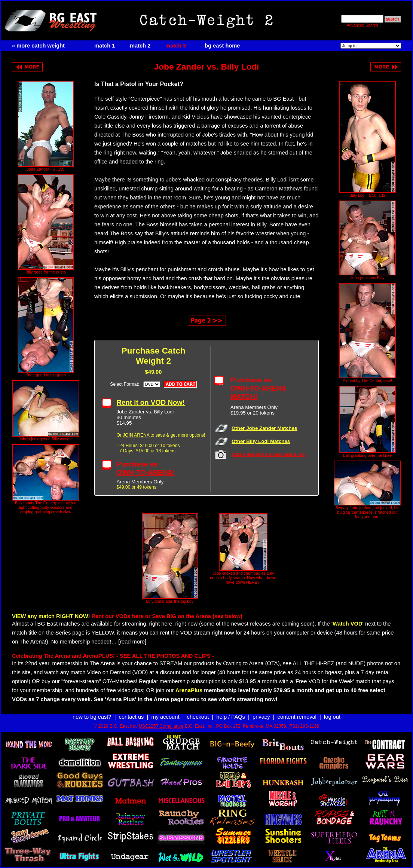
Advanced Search (362, 25)
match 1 (105, 46)
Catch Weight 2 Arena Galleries (268, 454)
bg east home (222, 46)
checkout (198, 717)
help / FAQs (231, 717)
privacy (261, 717)
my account (166, 717)
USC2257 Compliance (161, 726)
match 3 (176, 46)
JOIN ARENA (136, 435)
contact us (131, 717)
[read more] (132, 642)
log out (332, 717)
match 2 (140, 46)
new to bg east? (92, 717)
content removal (297, 717)
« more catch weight (38, 46)
